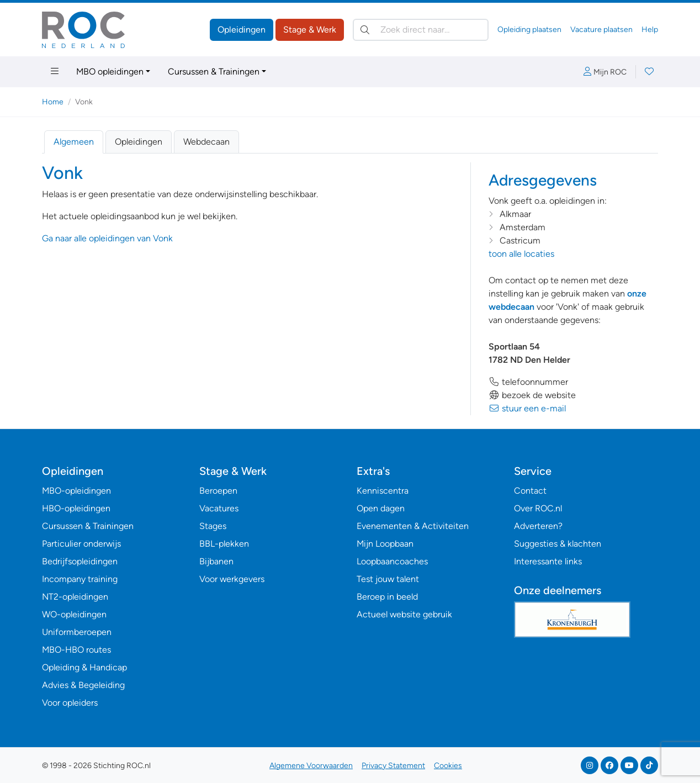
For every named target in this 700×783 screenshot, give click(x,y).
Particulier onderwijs (81, 544)
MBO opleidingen (110, 72)
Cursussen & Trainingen (214, 72)
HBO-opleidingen (76, 508)
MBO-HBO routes (76, 650)
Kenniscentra (383, 491)
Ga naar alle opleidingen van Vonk (107, 238)
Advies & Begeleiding (83, 685)
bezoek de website (532, 395)
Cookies (448, 766)
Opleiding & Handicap (84, 667)
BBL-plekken (224, 544)
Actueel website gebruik (404, 614)
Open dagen (381, 508)
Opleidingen (242, 30)
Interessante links (548, 561)
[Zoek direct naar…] (421, 30)
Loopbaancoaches (392, 561)
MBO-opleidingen (76, 491)
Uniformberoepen (77, 632)
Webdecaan (206, 142)
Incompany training (80, 579)
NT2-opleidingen (75, 597)
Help (650, 30)
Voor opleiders (70, 703)
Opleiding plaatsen (529, 30)
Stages (213, 526)
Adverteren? (538, 526)
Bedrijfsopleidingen (80, 561)
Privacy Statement (393, 766)
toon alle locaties (521, 254)
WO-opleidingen (74, 614)
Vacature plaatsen (601, 30)
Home (53, 102)
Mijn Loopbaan (385, 544)
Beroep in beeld (387, 597)
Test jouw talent (388, 579)
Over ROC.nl (538, 508)
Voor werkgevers (232, 579)
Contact (530, 491)
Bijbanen (216, 561)
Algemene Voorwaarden (311, 766)
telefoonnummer (528, 382)
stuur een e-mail (527, 408)
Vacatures (219, 508)
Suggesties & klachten (558, 544)
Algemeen (74, 142)
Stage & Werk (310, 30)
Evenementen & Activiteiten (413, 526)
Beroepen (218, 491)
